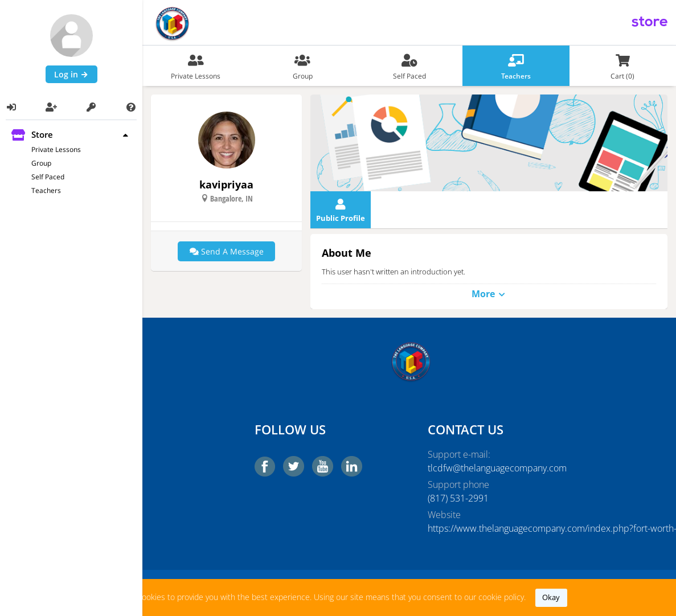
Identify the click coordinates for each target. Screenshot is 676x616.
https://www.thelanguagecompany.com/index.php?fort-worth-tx (496, 528)
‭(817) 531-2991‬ (458, 498)
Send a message (227, 251)
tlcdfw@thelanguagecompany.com (496, 468)
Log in (71, 74)
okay (551, 597)
